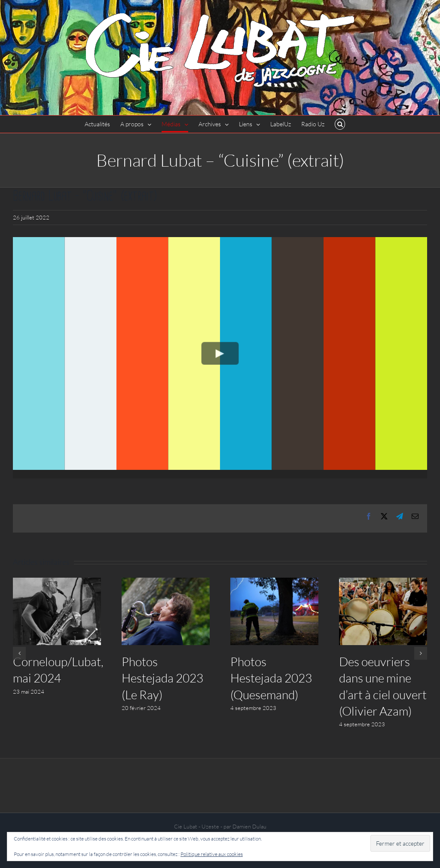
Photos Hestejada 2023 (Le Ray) (162, 678)
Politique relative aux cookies (212, 854)
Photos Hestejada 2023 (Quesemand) (271, 678)
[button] (340, 124)
